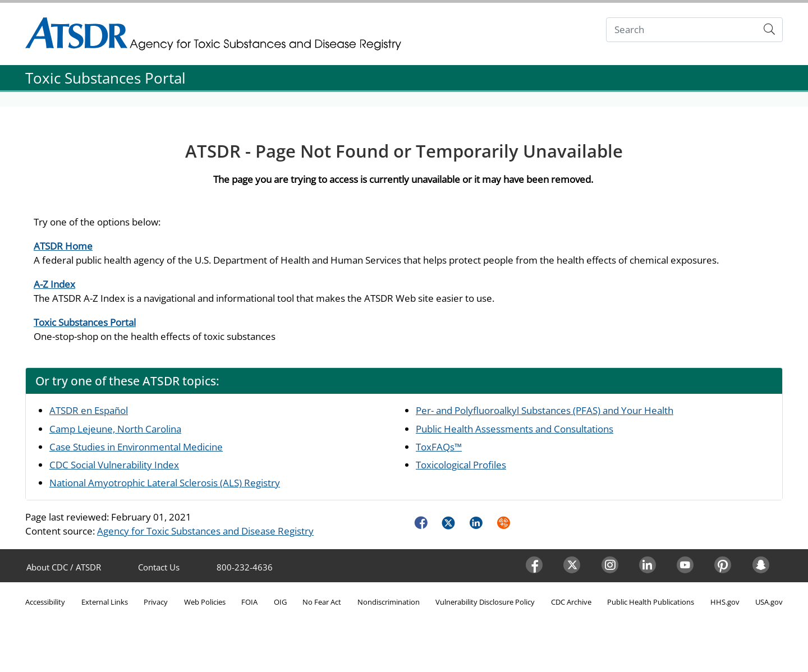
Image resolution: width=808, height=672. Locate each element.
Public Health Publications (651, 602)
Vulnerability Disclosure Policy (485, 602)
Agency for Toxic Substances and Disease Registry (205, 531)
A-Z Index (54, 284)
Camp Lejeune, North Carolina (115, 429)
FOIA (249, 602)
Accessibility (45, 602)
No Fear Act (322, 602)
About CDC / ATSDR (64, 567)
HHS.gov (725, 602)
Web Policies (205, 602)
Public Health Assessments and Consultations (515, 429)
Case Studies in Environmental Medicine (136, 447)
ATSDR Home (63, 246)
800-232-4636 (245, 567)
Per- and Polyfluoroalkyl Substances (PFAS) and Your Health (545, 410)
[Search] (682, 30)
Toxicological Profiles (461, 465)
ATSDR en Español (89, 410)
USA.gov (769, 602)
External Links (105, 602)
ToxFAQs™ (439, 447)
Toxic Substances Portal (85, 322)
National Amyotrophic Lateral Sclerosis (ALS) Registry (165, 483)
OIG (280, 602)
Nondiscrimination (389, 602)
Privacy (156, 602)
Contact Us (159, 567)
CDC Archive (571, 602)
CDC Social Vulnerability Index (114, 465)
